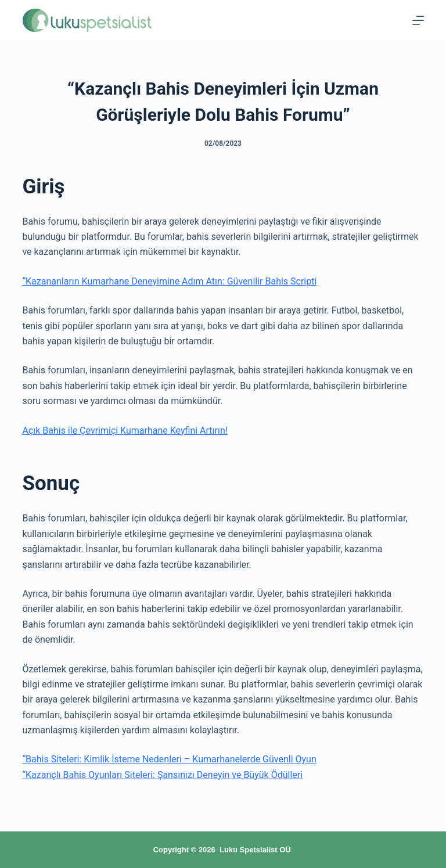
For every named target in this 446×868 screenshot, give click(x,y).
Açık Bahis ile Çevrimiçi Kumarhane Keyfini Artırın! (125, 431)
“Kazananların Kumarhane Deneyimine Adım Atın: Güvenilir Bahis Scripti (169, 281)
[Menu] (418, 20)
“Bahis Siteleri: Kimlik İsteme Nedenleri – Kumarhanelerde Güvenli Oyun (169, 759)
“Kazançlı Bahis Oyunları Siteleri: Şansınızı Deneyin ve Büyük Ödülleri (162, 775)
